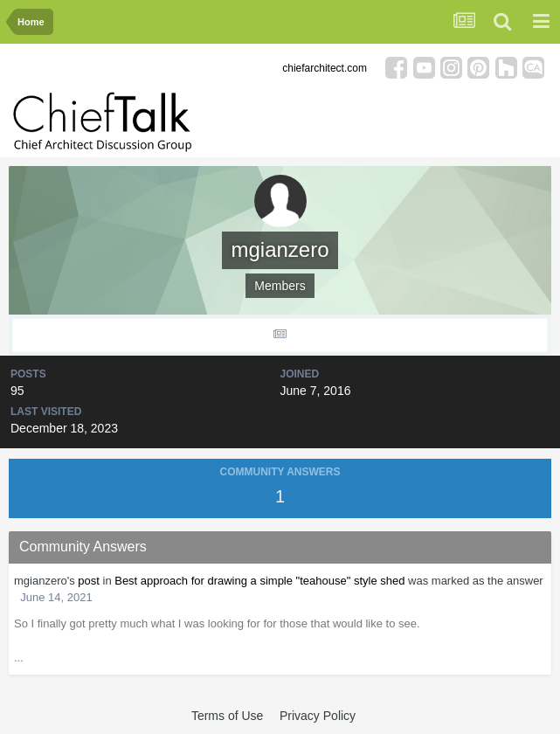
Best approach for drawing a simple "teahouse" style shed (259, 581)
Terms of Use (227, 716)
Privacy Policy (318, 716)
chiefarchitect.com (325, 68)
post (89, 581)
